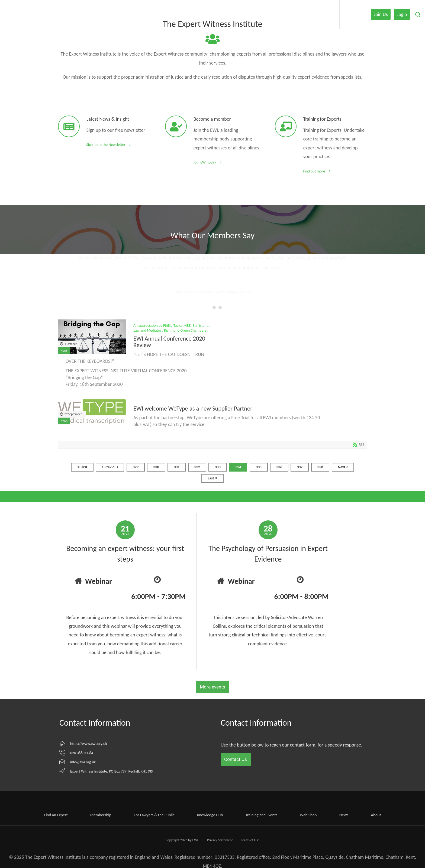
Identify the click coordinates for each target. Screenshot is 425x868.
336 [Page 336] (279, 467)
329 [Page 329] (136, 467)
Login (402, 14)
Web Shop (308, 815)
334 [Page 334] (238, 467)
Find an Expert (56, 815)
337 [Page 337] (300, 467)
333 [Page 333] (218, 467)
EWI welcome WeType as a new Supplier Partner (193, 409)
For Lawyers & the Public (154, 815)
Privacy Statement (220, 840)
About (376, 815)
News (64, 351)
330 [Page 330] (156, 467)
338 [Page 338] (320, 467)
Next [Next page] (342, 467)
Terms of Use (250, 840)
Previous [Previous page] (111, 467)
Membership (101, 815)
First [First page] (84, 467)
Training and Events (262, 815)
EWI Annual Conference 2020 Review (169, 342)
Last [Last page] (211, 478)
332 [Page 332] (197, 467)
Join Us (381, 14)
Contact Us (236, 759)
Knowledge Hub (210, 815)
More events (213, 687)
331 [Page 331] (177, 467)
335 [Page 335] (259, 467)
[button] (207, 308)
